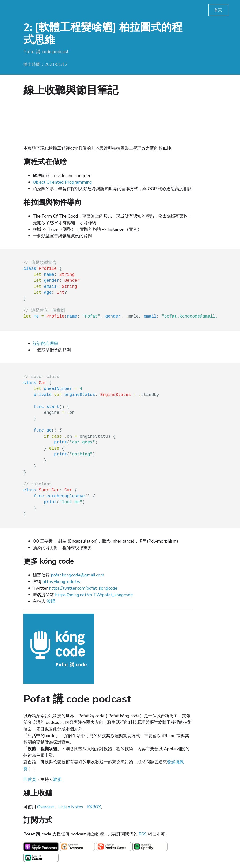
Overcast (46, 807)
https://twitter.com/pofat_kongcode (83, 588)
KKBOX (94, 807)
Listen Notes (71, 807)
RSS (143, 834)
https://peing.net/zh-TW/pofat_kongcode (94, 595)
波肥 (51, 601)
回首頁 (30, 779)
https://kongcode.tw (61, 582)
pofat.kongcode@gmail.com (78, 575)
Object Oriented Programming (62, 182)
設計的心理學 (45, 344)
